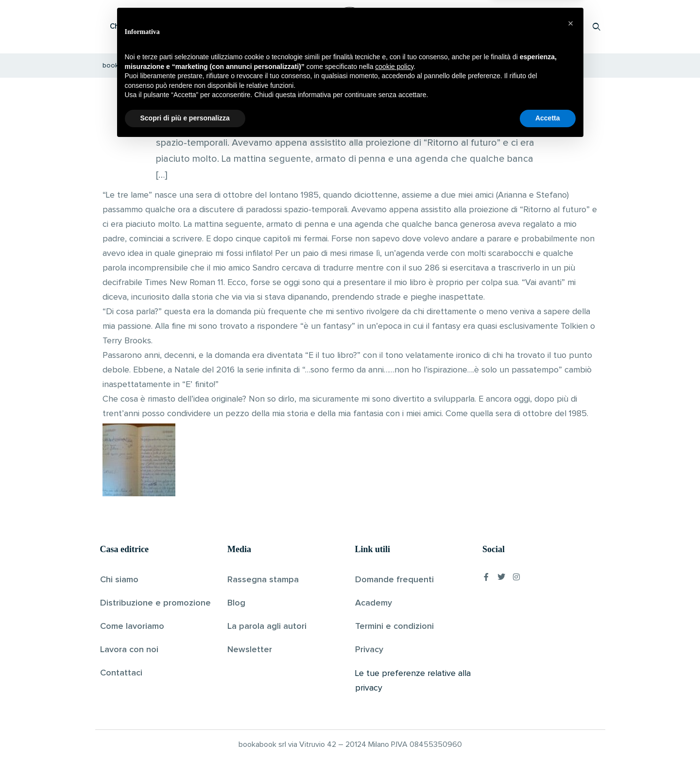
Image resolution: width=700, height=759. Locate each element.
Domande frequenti (394, 580)
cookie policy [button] (394, 681)
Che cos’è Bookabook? (149, 26)
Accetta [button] (548, 732)
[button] (571, 638)
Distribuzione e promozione (155, 603)
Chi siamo (119, 580)
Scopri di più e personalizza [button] (185, 732)
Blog (236, 603)
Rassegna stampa (263, 580)
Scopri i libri (226, 26)
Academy (374, 603)
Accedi (572, 26)
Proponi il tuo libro (519, 26)
